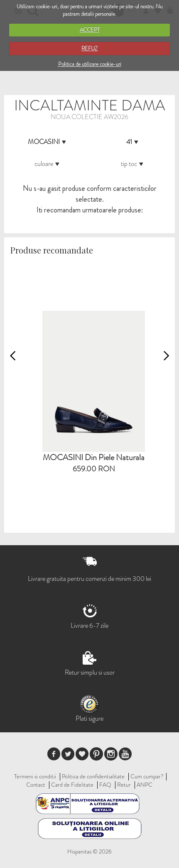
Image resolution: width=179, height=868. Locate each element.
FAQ (105, 785)
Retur (124, 785)
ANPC (145, 785)
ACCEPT (90, 30)
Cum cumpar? (147, 776)
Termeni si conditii (35, 776)
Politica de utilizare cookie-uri (90, 64)
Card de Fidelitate (72, 785)
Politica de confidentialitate (93, 776)
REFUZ (89, 48)
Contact (36, 785)
